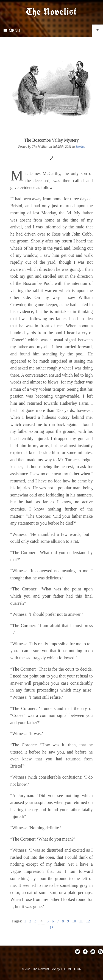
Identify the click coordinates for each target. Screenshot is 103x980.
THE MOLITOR (71, 969)
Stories (80, 147)
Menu (11, 31)
